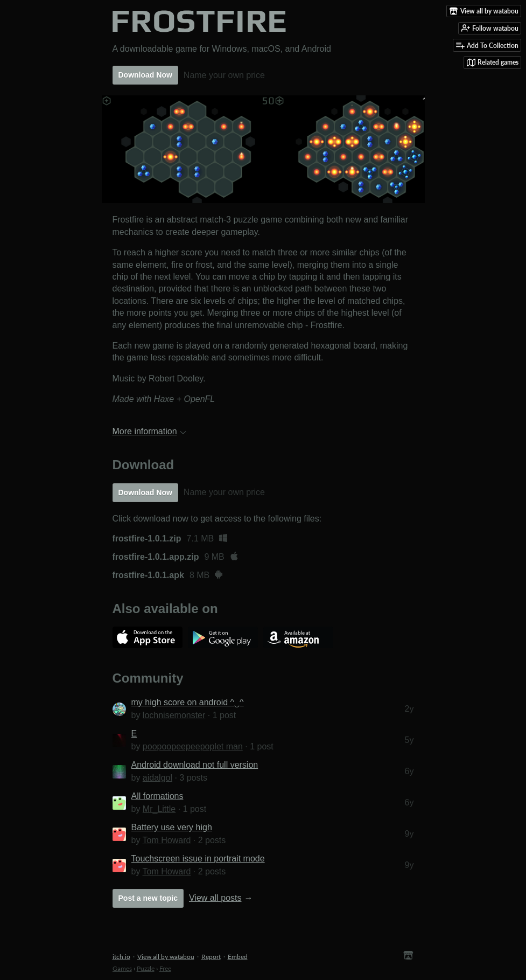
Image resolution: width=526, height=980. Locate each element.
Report (211, 957)
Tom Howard (167, 840)
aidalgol (157, 778)
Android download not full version (195, 765)
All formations (157, 796)
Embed (238, 957)
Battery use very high (172, 827)
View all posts (215, 898)
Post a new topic (148, 898)
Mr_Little (159, 809)
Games (122, 968)
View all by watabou (166, 957)
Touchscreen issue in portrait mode (198, 859)
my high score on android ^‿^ (188, 702)
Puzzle (146, 968)
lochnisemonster (174, 715)
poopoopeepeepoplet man (193, 746)
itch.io (121, 957)
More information (149, 431)
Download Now (145, 75)
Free (165, 968)
